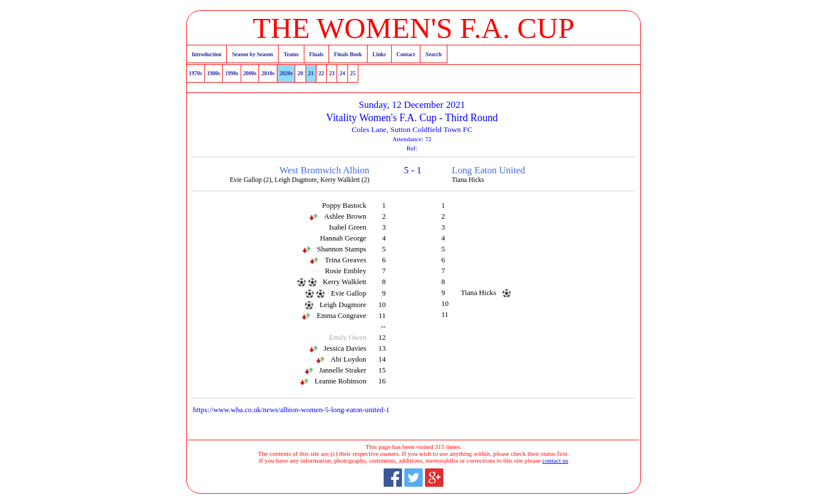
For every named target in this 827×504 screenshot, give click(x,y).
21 (311, 73)
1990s (232, 73)
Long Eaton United (488, 170)
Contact (406, 54)
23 (332, 73)
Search (434, 54)
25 (353, 73)
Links (379, 54)
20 (300, 73)
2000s (250, 73)
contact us (555, 460)
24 (342, 73)
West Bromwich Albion (325, 170)
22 (322, 73)
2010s (268, 73)
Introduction (207, 54)
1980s (213, 73)
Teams (291, 54)
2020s (286, 73)
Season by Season (252, 54)
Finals (316, 54)
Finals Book (348, 54)
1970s (196, 73)
